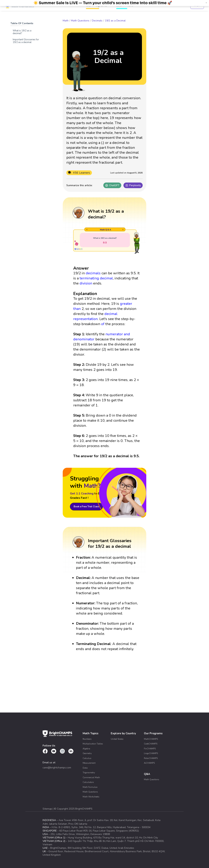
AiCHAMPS (149, 763)
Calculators (88, 782)
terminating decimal (96, 278)
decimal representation (95, 316)
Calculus (87, 758)
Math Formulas (90, 787)
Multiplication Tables (93, 744)
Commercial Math (91, 777)
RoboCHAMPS (151, 758)
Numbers (87, 739)
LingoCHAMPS (151, 753)
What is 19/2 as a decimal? (22, 32)
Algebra (86, 749)
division (86, 283)
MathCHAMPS (151, 739)
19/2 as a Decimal (115, 21)
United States (117, 739)
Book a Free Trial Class (86, 507)
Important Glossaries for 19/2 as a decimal (26, 41)
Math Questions (80, 21)
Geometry (87, 753)
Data (85, 768)
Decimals (97, 21)
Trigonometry (89, 773)
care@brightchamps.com (57, 768)
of (103, 324)
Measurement (89, 763)
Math (66, 21)
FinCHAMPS (150, 749)
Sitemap (48, 809)
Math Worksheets (91, 797)
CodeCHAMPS (151, 744)
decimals (93, 273)
